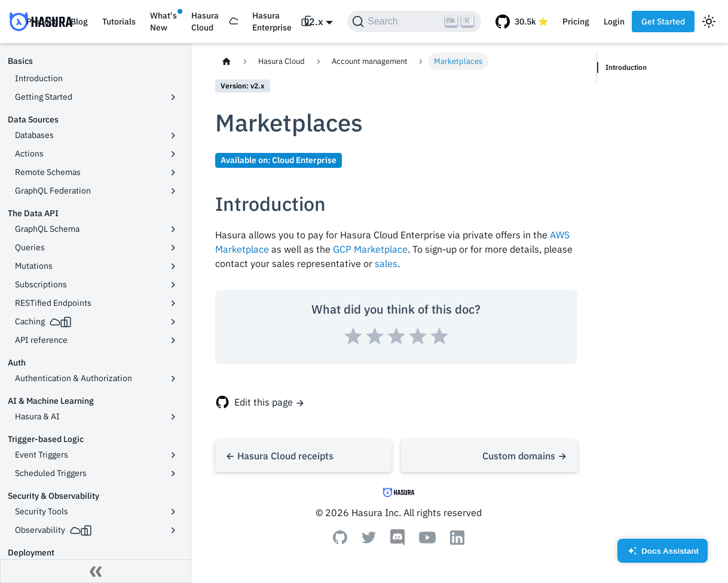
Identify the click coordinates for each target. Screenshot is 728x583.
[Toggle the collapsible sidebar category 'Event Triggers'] (173, 455)
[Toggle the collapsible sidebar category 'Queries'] (173, 248)
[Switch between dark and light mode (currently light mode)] (709, 22)
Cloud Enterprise (304, 160)
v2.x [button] (313, 22)
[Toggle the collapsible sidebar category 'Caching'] (173, 322)
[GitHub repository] (522, 22)
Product (41, 22)
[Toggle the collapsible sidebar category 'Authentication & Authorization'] (173, 379)
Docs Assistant (663, 555)
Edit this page (264, 402)
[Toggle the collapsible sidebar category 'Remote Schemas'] (173, 173)
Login (614, 22)
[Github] (340, 541)
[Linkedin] (457, 541)
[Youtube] (427, 540)
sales (386, 263)
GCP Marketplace (370, 249)
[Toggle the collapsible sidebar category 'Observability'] (173, 530)
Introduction (627, 67)
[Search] (414, 22)
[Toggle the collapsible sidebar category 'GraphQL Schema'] (173, 229)
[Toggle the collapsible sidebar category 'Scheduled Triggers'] (173, 474)
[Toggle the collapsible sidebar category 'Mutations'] (173, 266)
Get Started (663, 22)
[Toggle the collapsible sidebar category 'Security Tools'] (173, 512)
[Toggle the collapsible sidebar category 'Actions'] (173, 154)
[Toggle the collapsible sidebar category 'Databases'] (173, 136)
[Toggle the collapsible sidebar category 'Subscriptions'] (173, 285)
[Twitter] (369, 540)
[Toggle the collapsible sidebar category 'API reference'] (173, 340)
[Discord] (397, 542)
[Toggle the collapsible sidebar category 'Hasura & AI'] (173, 417)
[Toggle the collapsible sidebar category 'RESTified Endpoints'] (173, 303)
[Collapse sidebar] (96, 571)
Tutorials (119, 22)
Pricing (576, 22)
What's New (163, 22)
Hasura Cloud (205, 22)
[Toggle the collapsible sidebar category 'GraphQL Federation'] (173, 191)
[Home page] (227, 61)
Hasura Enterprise (272, 22)
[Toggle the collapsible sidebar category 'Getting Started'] (173, 97)
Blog (79, 22)
